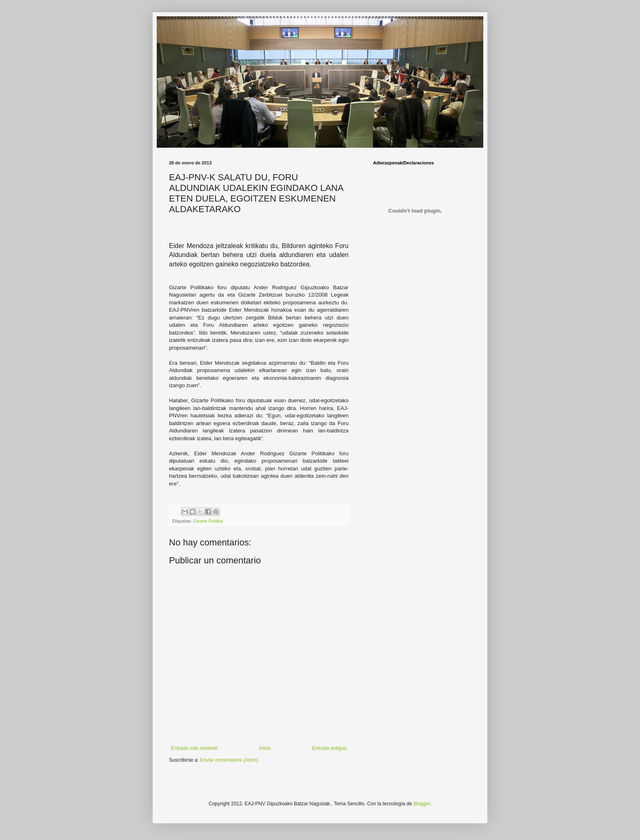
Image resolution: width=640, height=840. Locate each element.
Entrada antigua (329, 748)
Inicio (265, 748)
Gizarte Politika (208, 521)
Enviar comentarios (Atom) (229, 760)
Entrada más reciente (194, 748)
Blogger (422, 804)
